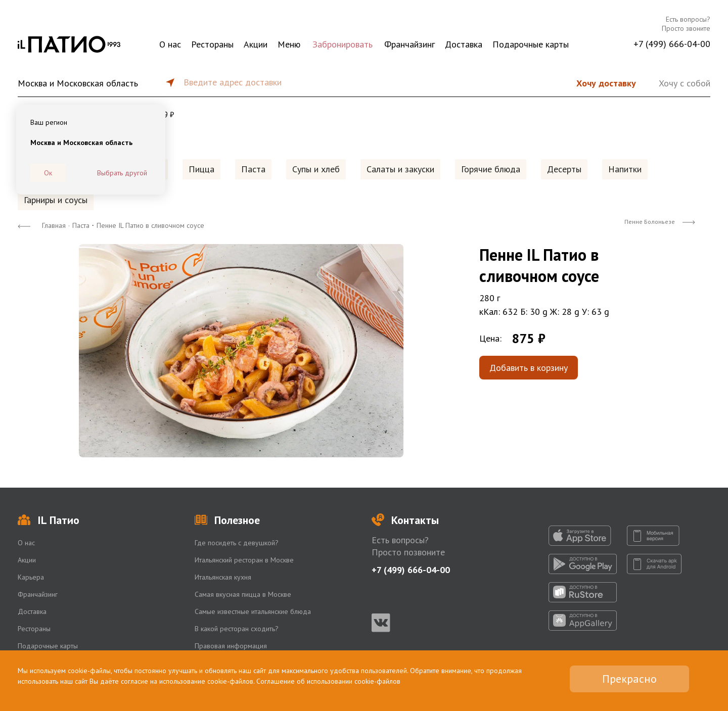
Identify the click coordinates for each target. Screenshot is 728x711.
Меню (289, 44)
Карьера (31, 577)
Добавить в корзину (529, 368)
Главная (54, 225)
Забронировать (343, 44)
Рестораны (212, 44)
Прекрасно (629, 679)
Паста (253, 169)
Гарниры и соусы (56, 200)
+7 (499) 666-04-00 (672, 44)
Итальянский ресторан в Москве (244, 560)
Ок (48, 173)
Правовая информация (231, 646)
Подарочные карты (531, 44)
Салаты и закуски (400, 169)
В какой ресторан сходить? (237, 629)
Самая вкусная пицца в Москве (243, 594)
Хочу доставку (606, 83)
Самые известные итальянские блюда (253, 611)
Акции (256, 44)
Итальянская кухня (223, 577)
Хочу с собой (685, 83)
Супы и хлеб (316, 169)
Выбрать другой (122, 173)
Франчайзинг (409, 44)
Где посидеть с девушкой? (237, 543)
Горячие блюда (491, 169)
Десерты (564, 169)
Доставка (464, 44)
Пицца (201, 169)
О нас (170, 44)
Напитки (625, 169)
